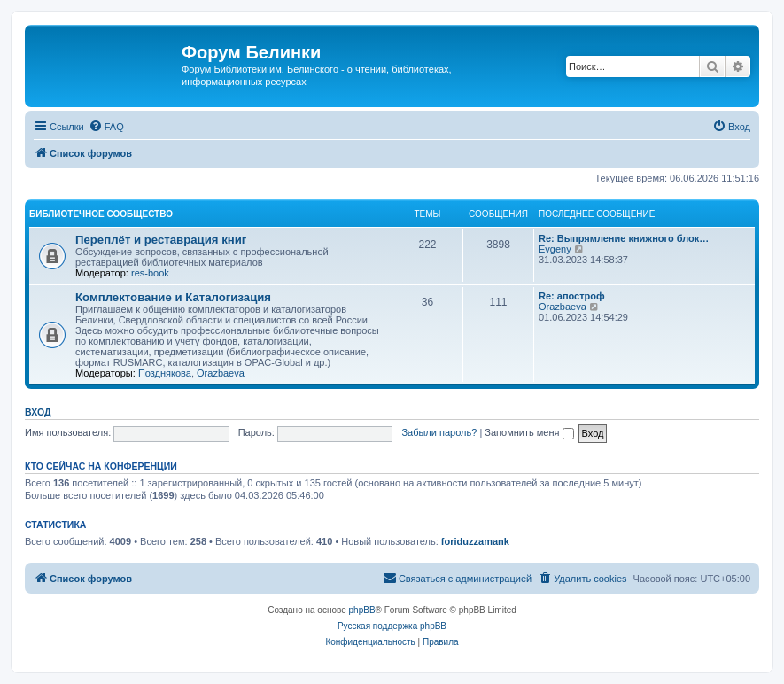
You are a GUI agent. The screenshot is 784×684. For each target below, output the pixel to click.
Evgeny (555, 249)
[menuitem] (106, 127)
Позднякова (165, 373)
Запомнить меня (529, 432)
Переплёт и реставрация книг (161, 240)
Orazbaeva (221, 373)
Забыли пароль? (439, 432)
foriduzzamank (475, 541)
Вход (38, 412)
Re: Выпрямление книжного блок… (624, 238)
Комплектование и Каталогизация (173, 297)
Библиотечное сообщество (101, 214)
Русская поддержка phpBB (392, 626)
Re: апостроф (572, 296)
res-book (150, 273)
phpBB (362, 610)
